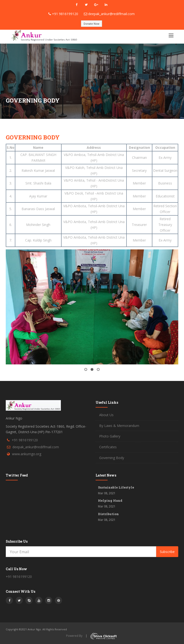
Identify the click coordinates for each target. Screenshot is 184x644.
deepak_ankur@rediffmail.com (111, 14)
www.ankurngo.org (27, 454)
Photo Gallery (110, 436)
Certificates (108, 447)
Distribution (108, 514)
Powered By (74, 636)
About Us (106, 415)
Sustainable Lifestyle (116, 487)
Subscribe (167, 552)
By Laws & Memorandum (119, 426)
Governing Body (112, 458)
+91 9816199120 (65, 14)
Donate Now (92, 24)
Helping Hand (110, 500)
